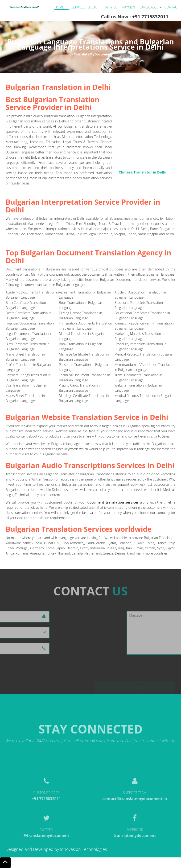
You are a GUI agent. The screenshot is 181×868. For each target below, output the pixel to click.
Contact (172, 7)
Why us (111, 7)
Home (59, 7)
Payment (130, 7)
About (94, 7)
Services (78, 7)
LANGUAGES (150, 7)
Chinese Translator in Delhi (143, 174)
